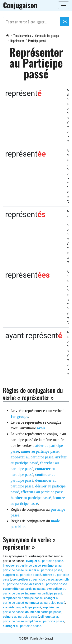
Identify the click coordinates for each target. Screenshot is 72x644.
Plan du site (36, 638)
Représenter (17, 41)
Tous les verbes (22, 36)
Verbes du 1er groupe (47, 36)
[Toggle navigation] (64, 5)
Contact (49, 638)
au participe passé (40, 451)
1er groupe (19, 416)
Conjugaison (20, 5)
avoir (41, 428)
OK (65, 22)
